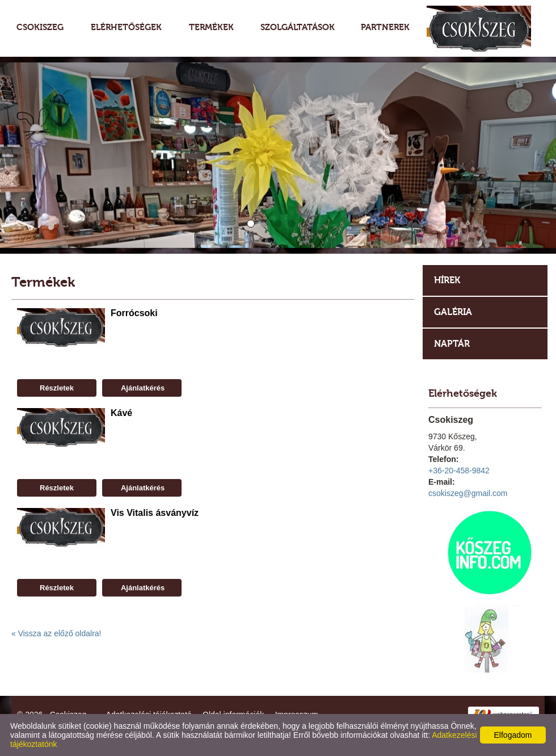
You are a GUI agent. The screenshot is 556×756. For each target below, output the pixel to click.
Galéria (453, 312)
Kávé (121, 413)
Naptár (452, 344)
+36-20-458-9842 (459, 471)
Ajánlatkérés (142, 388)
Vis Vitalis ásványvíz (155, 513)
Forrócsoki (134, 313)
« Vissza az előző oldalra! (56, 633)
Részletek (57, 388)
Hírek (447, 280)
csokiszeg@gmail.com (468, 493)
